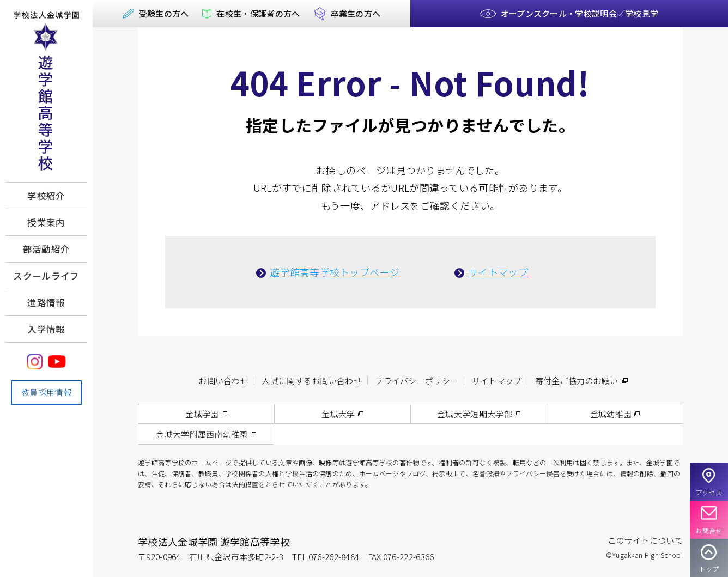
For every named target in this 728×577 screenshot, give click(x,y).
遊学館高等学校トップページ (335, 272)
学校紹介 (46, 196)
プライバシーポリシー (417, 381)
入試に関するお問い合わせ (312, 381)
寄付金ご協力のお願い (577, 381)
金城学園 (202, 414)
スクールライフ (46, 276)
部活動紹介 (47, 249)
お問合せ (709, 530)
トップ (709, 569)
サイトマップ (498, 272)
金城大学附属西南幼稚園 (202, 434)
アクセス (709, 492)
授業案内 (46, 222)
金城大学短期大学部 (475, 414)
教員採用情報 (46, 392)
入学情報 (46, 329)
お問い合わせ (223, 381)
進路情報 (46, 302)
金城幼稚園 (611, 414)
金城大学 (338, 414)
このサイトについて (645, 540)
